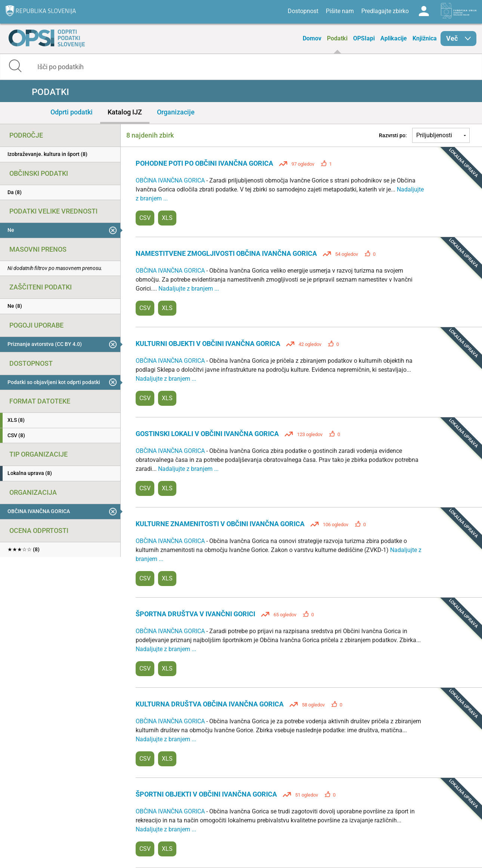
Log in (424, 11)
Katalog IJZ (125, 112)
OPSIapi (364, 38)
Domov (312, 38)
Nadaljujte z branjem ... (189, 289)
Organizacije (176, 112)
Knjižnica (425, 38)
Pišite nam (340, 11)
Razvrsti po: (393, 135)
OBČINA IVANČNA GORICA (171, 180)
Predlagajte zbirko (385, 11)
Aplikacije (394, 38)
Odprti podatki (72, 112)
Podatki (337, 38)
